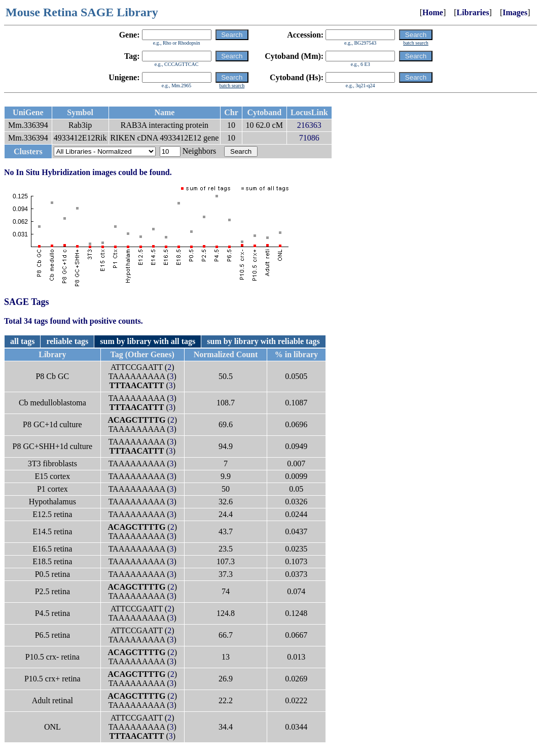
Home (433, 12)
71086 (309, 138)
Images (515, 12)
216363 (309, 125)
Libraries (473, 12)
